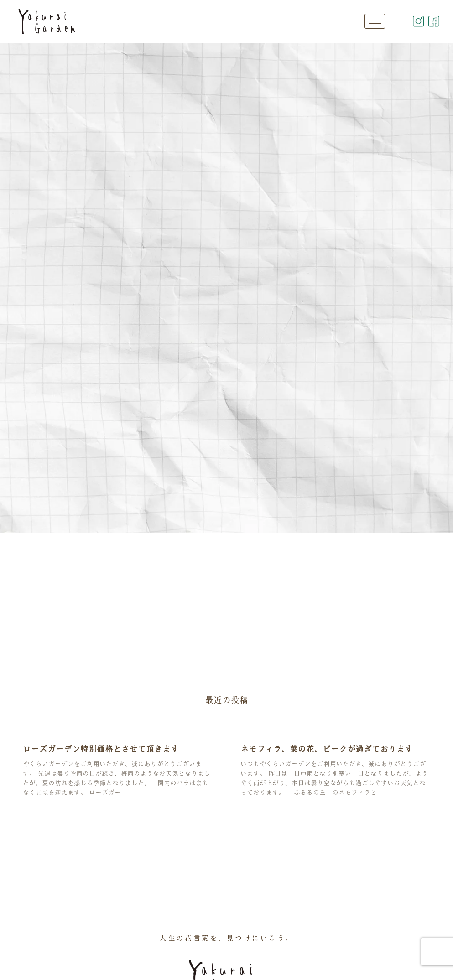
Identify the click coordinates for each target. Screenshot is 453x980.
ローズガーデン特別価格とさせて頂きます (101, 749)
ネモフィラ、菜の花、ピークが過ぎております (327, 749)
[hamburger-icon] (375, 21)
